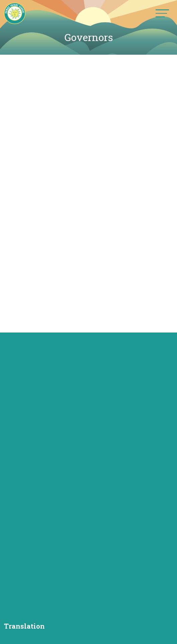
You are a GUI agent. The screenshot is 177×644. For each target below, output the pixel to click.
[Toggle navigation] (162, 13)
